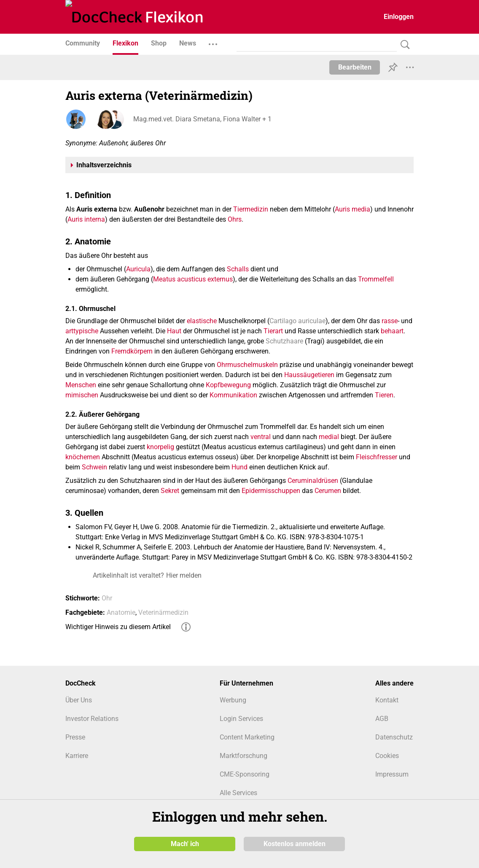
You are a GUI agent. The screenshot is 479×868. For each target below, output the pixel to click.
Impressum (392, 774)
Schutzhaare (284, 341)
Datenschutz (394, 737)
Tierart (273, 331)
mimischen (82, 395)
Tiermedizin (251, 209)
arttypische (82, 331)
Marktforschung (244, 756)
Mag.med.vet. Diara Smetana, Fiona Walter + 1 (202, 119)
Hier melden (184, 575)
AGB (382, 719)
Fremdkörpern (132, 351)
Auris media (353, 209)
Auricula (138, 269)
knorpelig (160, 447)
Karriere (77, 756)
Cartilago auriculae (297, 321)
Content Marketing (247, 737)
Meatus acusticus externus (193, 279)
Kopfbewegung (228, 385)
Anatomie (121, 612)
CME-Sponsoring (245, 774)
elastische (202, 321)
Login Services (241, 719)
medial (329, 437)
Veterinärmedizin (163, 612)
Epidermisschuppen (271, 491)
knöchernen (83, 457)
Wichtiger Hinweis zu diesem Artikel (118, 627)
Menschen (81, 385)
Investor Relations (92, 719)
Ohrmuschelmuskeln (247, 365)
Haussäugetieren (309, 375)
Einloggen (399, 17)
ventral (261, 437)
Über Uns (79, 700)
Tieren (384, 395)
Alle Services (238, 793)
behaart (392, 331)
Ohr (107, 598)
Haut (174, 331)
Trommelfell (376, 279)
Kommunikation (233, 395)
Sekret (170, 491)
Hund (239, 467)
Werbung (233, 700)
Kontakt (387, 700)
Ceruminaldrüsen (313, 481)
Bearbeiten (355, 67)
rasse (390, 321)
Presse (75, 737)
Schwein (94, 467)
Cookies (387, 756)
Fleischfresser (377, 457)
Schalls (238, 269)
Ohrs (235, 219)
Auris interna (86, 219)
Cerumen (328, 491)
